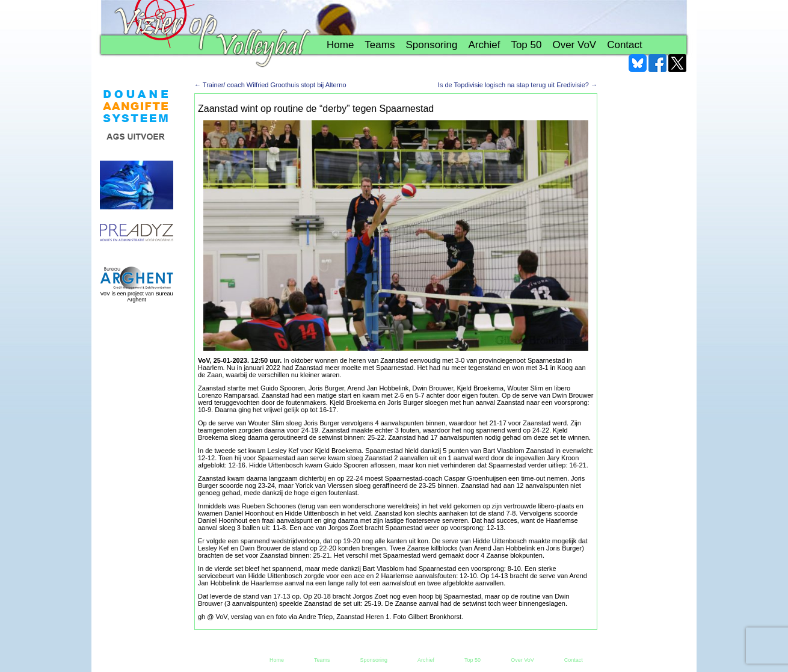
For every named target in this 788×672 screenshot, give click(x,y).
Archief (484, 45)
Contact (625, 45)
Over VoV (574, 45)
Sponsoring (431, 45)
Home (340, 45)
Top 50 (526, 45)
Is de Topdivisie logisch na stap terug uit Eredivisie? (518, 85)
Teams (380, 45)
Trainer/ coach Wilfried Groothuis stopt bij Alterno (270, 85)
